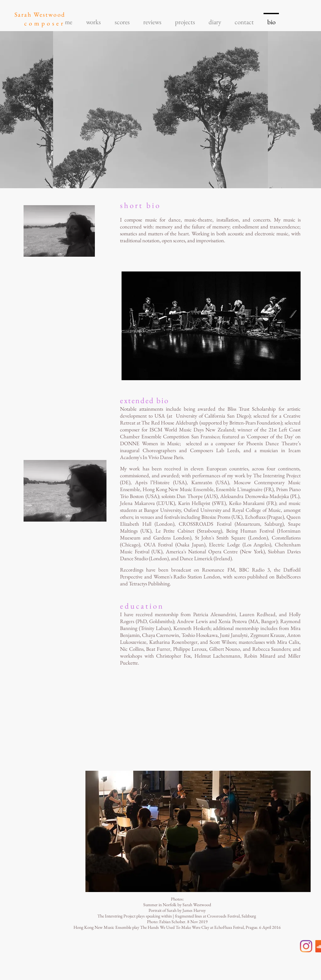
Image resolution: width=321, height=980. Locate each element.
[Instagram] (306, 946)
